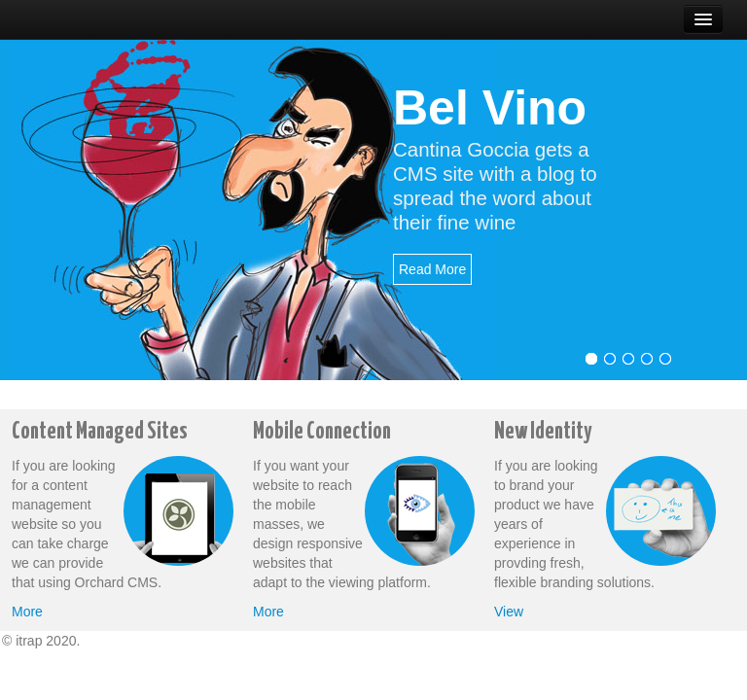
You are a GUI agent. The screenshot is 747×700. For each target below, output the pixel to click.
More (27, 612)
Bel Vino (490, 108)
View (509, 612)
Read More (432, 269)
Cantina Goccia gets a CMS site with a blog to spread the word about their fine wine (495, 186)
